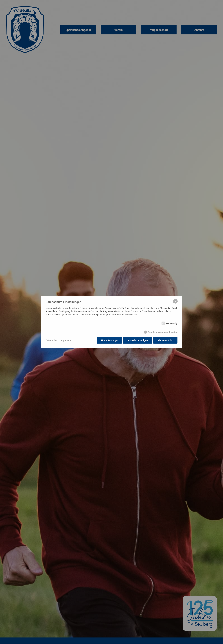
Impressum (66, 340)
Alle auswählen (165, 340)
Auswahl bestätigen (137, 340)
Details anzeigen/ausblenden (163, 332)
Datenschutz (52, 340)
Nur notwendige (109, 340)
